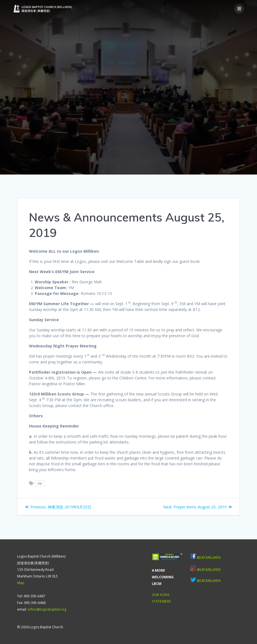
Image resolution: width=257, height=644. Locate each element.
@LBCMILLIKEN (209, 557)
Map (21, 583)
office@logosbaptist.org (47, 609)
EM (40, 484)
